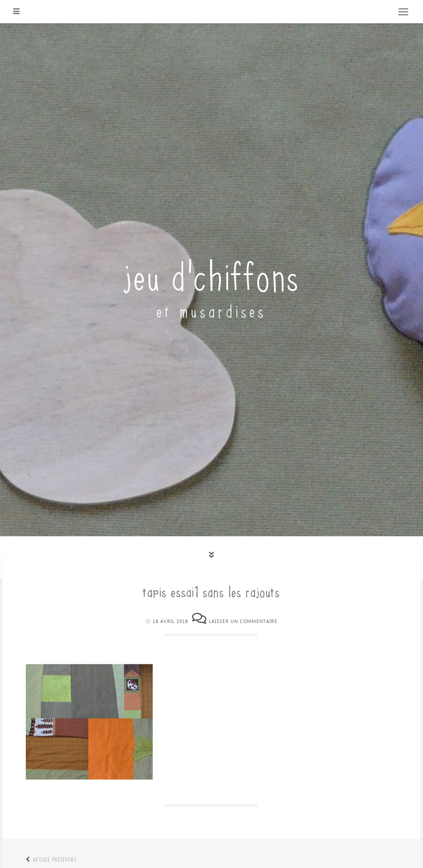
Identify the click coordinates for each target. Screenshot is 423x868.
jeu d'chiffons (212, 274)
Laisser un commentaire (243, 621)
